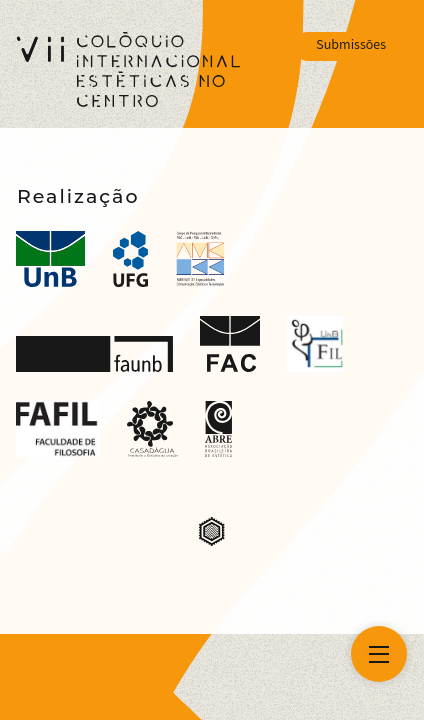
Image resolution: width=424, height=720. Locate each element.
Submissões (351, 46)
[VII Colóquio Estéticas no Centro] (129, 69)
